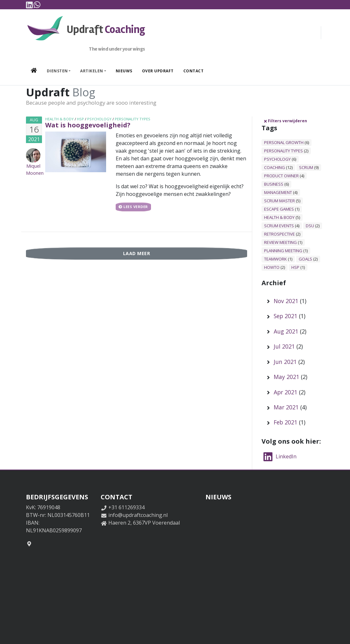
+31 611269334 (126, 507)
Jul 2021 (284, 346)
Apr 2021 (286, 392)
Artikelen (92, 71)
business (274, 184)
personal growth (284, 142)
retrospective (279, 234)
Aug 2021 (286, 331)
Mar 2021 (286, 407)
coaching (275, 167)
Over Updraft (158, 71)
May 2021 (287, 377)
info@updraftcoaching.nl (138, 515)
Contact (194, 71)
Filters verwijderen (285, 121)
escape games (279, 209)
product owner (281, 176)
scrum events (279, 226)
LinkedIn (279, 456)
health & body (59, 119)
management (278, 192)
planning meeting (283, 251)
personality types (133, 119)
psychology (99, 119)
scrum (306, 167)
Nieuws (124, 71)
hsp (80, 119)
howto (272, 267)
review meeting (280, 242)
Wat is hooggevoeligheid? (88, 125)
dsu (310, 226)
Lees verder (133, 207)
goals (305, 259)
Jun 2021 (285, 362)
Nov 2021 (286, 301)
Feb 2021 (286, 422)
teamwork (275, 259)
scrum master (279, 201)
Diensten (57, 71)
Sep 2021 (286, 316)
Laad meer (137, 253)
